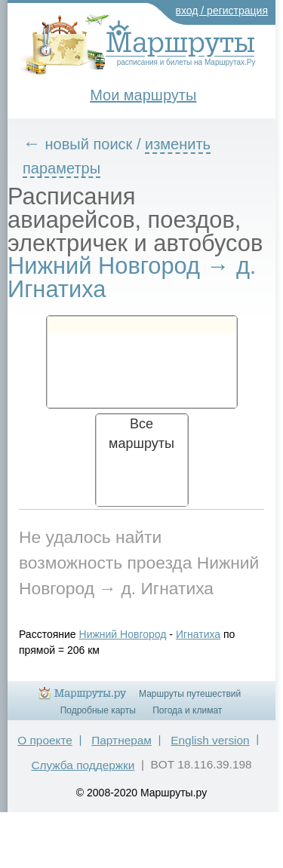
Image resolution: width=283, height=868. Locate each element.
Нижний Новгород (123, 634)
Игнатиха (198, 634)
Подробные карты (98, 710)
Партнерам (122, 740)
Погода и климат (187, 710)
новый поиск (89, 144)
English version (210, 740)
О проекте (45, 740)
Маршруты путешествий (190, 694)
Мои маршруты (143, 95)
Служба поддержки (83, 765)
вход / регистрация (222, 11)
